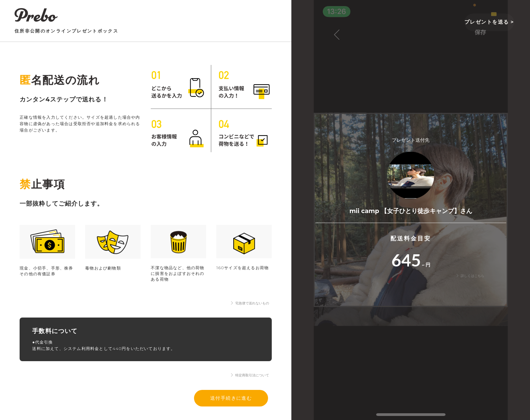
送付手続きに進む (231, 398)
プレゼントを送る (488, 22)
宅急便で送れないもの (250, 303)
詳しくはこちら (470, 276)
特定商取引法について (250, 375)
